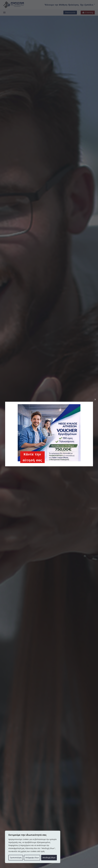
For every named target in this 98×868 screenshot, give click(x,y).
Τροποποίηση (16, 858)
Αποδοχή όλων (49, 858)
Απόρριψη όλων (32, 858)
